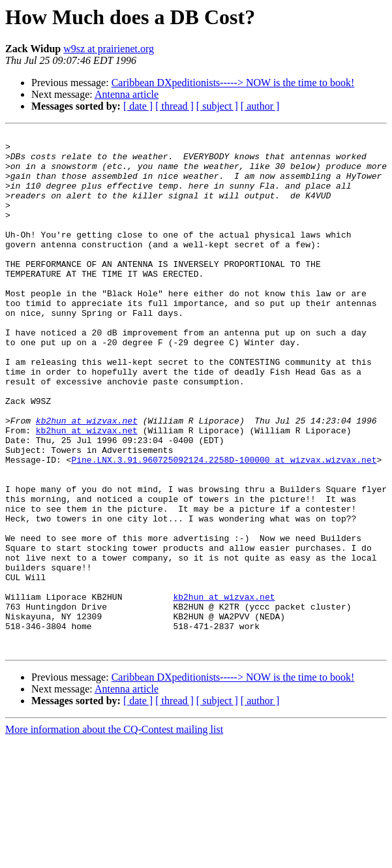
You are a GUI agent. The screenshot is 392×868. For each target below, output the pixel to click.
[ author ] (260, 106)
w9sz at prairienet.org (109, 49)
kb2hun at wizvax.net (87, 479)
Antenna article (127, 94)
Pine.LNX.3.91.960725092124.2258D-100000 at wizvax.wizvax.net (224, 526)
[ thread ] (174, 106)
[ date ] (138, 106)
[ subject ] (217, 106)
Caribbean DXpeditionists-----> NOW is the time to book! (233, 83)
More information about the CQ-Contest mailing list (114, 833)
